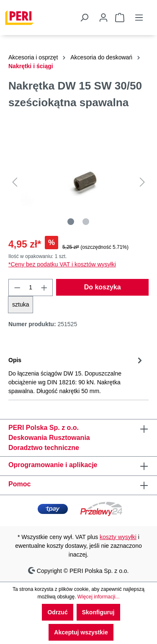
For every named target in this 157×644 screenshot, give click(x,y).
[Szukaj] (84, 18)
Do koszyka (103, 287)
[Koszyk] (120, 18)
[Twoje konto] (102, 18)
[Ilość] (31, 287)
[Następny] (142, 182)
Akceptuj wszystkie (81, 632)
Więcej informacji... (99, 597)
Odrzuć (57, 612)
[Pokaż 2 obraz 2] (86, 222)
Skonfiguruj (98, 612)
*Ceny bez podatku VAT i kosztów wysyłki (62, 264)
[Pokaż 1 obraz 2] (71, 222)
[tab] (76, 375)
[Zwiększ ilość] (44, 287)
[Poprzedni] (15, 182)
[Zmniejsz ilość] (17, 287)
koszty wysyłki (118, 537)
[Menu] (139, 18)
